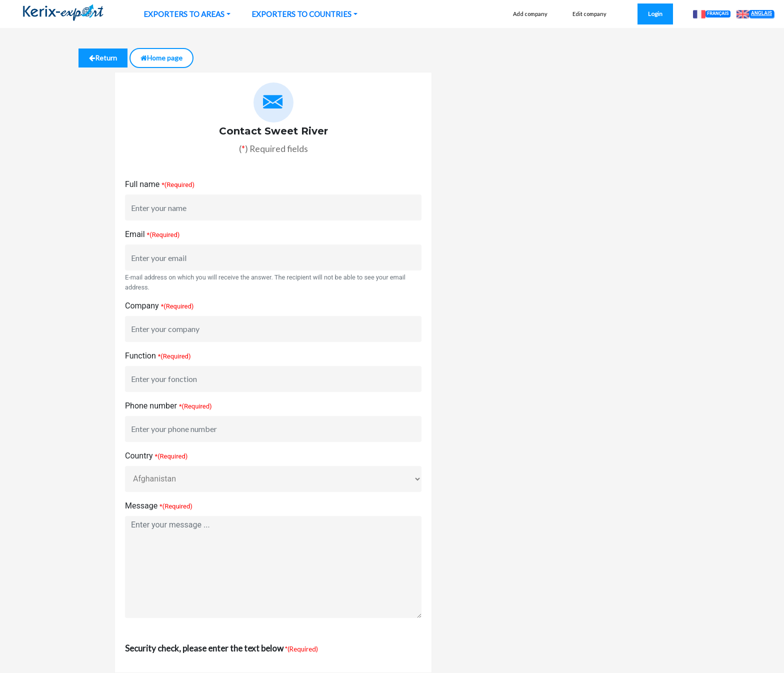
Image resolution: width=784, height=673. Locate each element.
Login (655, 14)
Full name (142, 184)
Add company (530, 14)
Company (142, 306)
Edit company (589, 14)
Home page (161, 58)
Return (103, 58)
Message (141, 506)
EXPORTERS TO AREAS (184, 14)
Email (135, 234)
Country (139, 456)
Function (140, 356)
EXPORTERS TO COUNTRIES (301, 14)
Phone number (151, 406)
